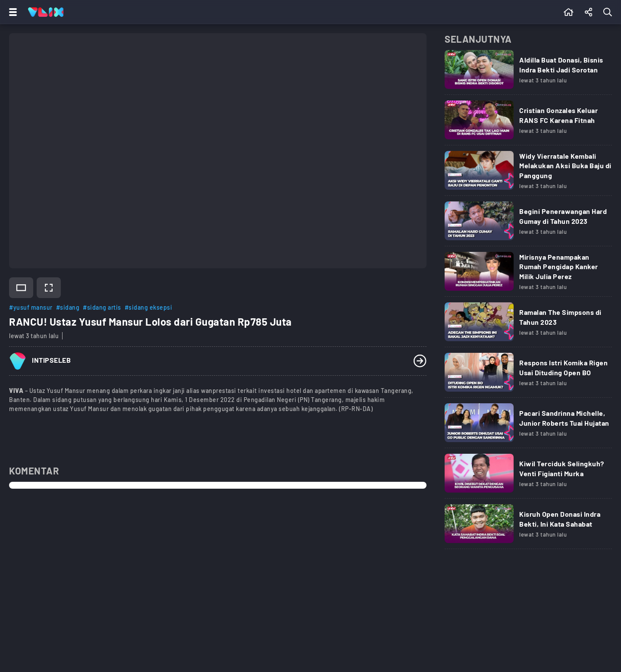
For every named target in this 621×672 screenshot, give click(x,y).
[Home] (46, 12)
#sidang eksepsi (149, 307)
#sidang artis (102, 307)
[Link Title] (528, 72)
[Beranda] (569, 12)
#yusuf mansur (31, 307)
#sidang (68, 307)
